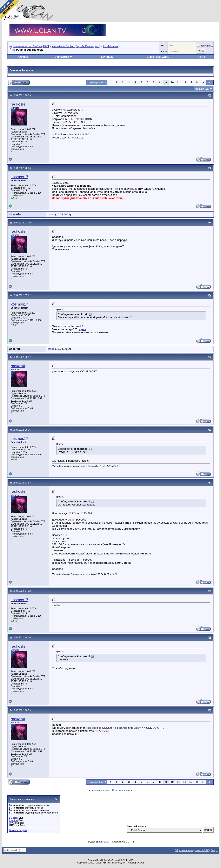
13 (191, 83)
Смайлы (13, 820)
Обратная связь (184, 850)
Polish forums (110, 46)
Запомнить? (205, 46)
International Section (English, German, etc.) (76, 46)
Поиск (201, 57)
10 (172, 83)
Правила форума (18, 830)
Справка (23, 57)
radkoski (18, 104)
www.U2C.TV (202, 850)
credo (51, 214)
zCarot (140, 863)
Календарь (107, 57)
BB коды (14, 818)
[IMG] (12, 823)
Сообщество (63, 57)
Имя (162, 45)
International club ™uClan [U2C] (31, 46)
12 (185, 83)
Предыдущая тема (100, 790)
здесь (83, 329)
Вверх (214, 850)
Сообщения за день (158, 57)
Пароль (163, 51)
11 (178, 83)
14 (197, 83)
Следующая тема (121, 790)
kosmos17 (19, 177)
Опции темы (202, 89)
